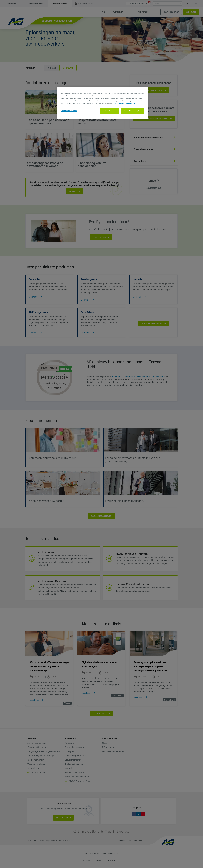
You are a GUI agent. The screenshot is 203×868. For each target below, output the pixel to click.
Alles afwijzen (109, 111)
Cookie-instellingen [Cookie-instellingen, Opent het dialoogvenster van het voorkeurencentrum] (69, 111)
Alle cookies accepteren (132, 111)
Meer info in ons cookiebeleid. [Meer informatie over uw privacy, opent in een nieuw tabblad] (126, 103)
